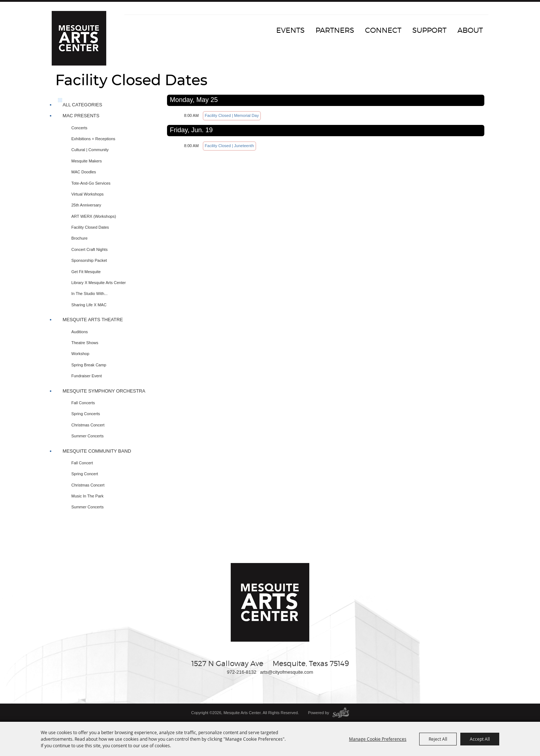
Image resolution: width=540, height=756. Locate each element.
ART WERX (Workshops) (94, 216)
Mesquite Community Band (97, 451)
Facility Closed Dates (90, 227)
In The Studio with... (89, 294)
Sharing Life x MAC (89, 305)
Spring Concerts (86, 414)
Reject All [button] (438, 739)
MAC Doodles (84, 172)
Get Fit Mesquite (86, 272)
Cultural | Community (90, 150)
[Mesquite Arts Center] (79, 38)
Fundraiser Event (87, 376)
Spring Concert (85, 474)
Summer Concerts (88, 436)
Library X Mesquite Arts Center (99, 283)
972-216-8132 (241, 672)
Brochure (80, 238)
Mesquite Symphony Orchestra (104, 391)
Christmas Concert (88, 425)
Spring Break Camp (89, 365)
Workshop (80, 354)
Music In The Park (87, 496)
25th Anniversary (86, 205)
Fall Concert (82, 463)
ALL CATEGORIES (82, 105)
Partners (335, 30)
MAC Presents (81, 116)
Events (290, 30)
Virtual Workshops (88, 194)
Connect (383, 30)
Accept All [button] (480, 739)
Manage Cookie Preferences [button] (378, 739)
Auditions (80, 332)
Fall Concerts (83, 403)
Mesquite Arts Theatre (93, 320)
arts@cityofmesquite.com (286, 672)
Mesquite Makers (87, 161)
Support (429, 30)
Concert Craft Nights (90, 249)
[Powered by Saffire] (341, 713)
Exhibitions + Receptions (93, 139)
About (470, 30)
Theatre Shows (85, 343)
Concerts (79, 128)
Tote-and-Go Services (91, 183)
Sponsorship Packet (89, 260)
